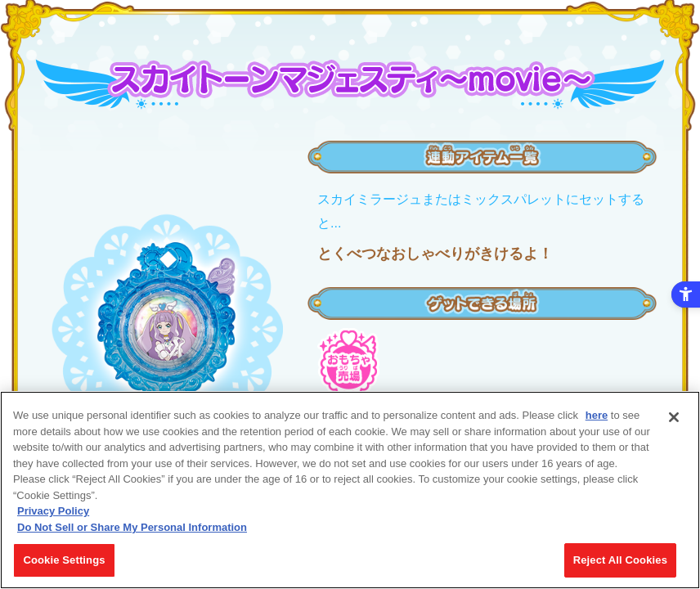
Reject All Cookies (620, 560)
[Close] (674, 417)
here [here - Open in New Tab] (597, 415)
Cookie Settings (64, 560)
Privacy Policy (53, 511)
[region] (350, 490)
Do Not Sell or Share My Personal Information (132, 527)
